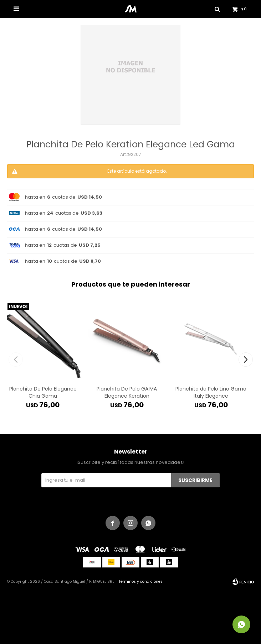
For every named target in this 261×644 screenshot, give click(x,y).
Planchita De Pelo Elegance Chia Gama (43, 392)
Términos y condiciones (141, 582)
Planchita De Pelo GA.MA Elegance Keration (127, 392)
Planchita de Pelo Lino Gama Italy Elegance (211, 392)
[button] (245, 360)
